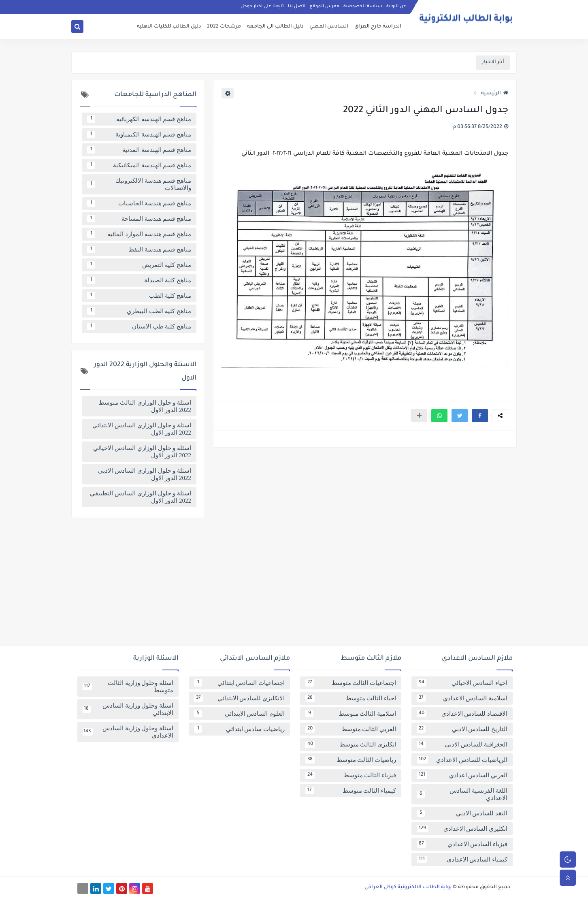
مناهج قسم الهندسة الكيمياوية (139, 134)
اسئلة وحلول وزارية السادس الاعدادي (128, 732)
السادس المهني (329, 27)
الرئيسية (495, 94)
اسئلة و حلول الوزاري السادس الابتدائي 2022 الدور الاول (142, 429)
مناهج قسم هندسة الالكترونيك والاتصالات (139, 184)
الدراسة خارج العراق (378, 27)
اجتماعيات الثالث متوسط (351, 683)
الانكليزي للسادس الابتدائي (239, 698)
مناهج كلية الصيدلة (139, 280)
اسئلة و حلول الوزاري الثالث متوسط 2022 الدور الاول (145, 406)
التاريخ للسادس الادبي (462, 729)
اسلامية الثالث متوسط (351, 714)
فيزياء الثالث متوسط (351, 775)
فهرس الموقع (324, 6)
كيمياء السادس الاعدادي (462, 859)
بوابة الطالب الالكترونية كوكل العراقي (408, 887)
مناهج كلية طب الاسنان (139, 326)
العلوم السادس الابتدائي (239, 714)
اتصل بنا (297, 6)
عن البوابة (396, 6)
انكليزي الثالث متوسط (351, 744)
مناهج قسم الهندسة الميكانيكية (139, 165)
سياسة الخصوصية (363, 6)
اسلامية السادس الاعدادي (462, 698)
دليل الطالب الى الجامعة (275, 27)
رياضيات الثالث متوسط (351, 760)
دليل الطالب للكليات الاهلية (169, 27)
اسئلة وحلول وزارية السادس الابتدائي (128, 709)
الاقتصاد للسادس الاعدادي (462, 714)
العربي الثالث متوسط (351, 729)
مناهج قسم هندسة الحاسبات (139, 203)
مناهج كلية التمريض (139, 265)
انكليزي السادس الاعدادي (462, 829)
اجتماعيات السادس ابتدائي (239, 683)
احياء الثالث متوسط (351, 698)
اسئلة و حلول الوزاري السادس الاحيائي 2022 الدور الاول (142, 452)
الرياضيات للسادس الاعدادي (462, 760)
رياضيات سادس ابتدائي (239, 729)
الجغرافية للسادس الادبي (462, 744)
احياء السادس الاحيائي (462, 683)
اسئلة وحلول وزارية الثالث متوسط (128, 687)
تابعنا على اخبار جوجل (262, 6)
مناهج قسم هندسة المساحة (139, 219)
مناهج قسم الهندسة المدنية (139, 150)
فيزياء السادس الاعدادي (462, 844)
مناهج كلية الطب (139, 296)
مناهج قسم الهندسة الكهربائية (139, 119)
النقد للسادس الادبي (462, 813)
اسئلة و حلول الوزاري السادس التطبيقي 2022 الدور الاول (141, 497)
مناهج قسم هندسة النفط (139, 250)
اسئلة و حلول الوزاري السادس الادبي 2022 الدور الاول (145, 474)
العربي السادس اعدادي (462, 775)
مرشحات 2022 (224, 27)
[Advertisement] (294, 585)
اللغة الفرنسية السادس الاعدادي (462, 794)
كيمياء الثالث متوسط (351, 791)
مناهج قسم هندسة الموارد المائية (139, 234)
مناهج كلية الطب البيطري (139, 311)
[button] (480, 416)
